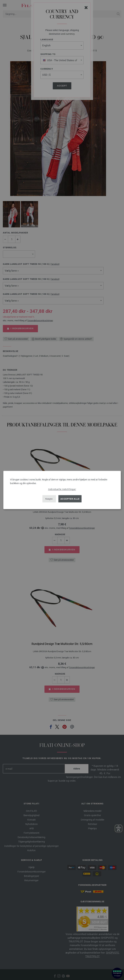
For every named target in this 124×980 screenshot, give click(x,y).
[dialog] (62, 490)
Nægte (49, 499)
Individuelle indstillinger (62, 489)
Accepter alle (70, 499)
